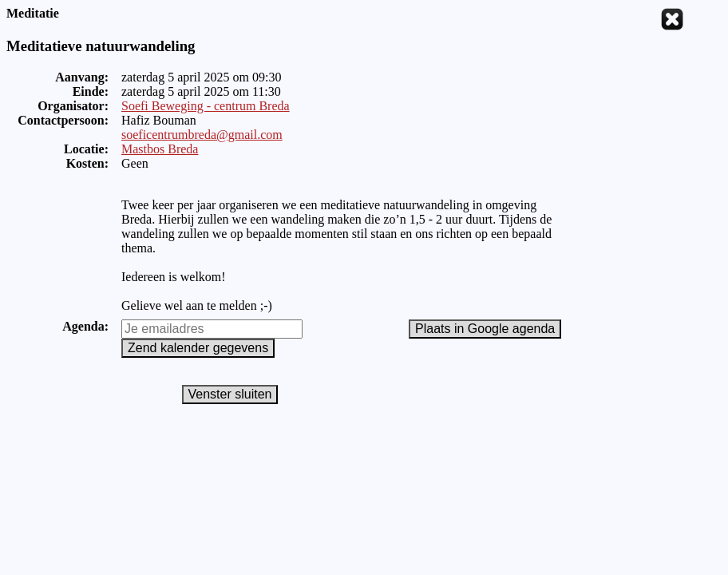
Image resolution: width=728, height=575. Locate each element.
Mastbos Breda (160, 149)
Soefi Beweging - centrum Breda (206, 106)
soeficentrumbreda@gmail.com (202, 135)
